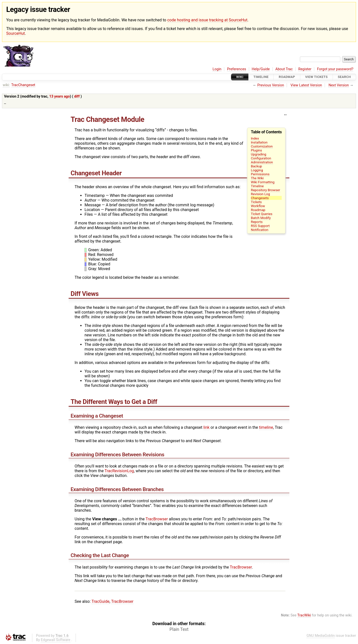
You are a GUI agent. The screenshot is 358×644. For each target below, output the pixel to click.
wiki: (6, 85)
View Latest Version (306, 85)
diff (77, 96)
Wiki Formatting (263, 182)
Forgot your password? (335, 69)
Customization (262, 146)
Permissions (260, 174)
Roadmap (287, 77)
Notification (260, 230)
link (206, 427)
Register (305, 69)
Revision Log (260, 194)
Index (255, 138)
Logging (257, 170)
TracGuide (100, 601)
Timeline (261, 77)
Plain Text (179, 629)
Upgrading (259, 154)
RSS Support (260, 226)
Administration (262, 162)
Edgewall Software (56, 640)
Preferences (237, 69)
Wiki (240, 77)
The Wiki (257, 178)
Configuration (261, 158)
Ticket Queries (262, 214)
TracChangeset (23, 85)
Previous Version (271, 85)
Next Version (339, 85)
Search (344, 77)
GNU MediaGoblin (321, 636)
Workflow (258, 206)
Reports (257, 222)
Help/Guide (261, 69)
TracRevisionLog (119, 471)
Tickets (256, 202)
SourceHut (16, 33)
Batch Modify (261, 218)
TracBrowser (157, 519)
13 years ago (60, 96)
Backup (256, 166)
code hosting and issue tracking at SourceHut (207, 20)
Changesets (260, 198)
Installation (259, 142)
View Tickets (316, 77)
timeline (266, 427)
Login (217, 69)
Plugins (256, 150)
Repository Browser (266, 190)
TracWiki (304, 615)
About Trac (284, 69)
